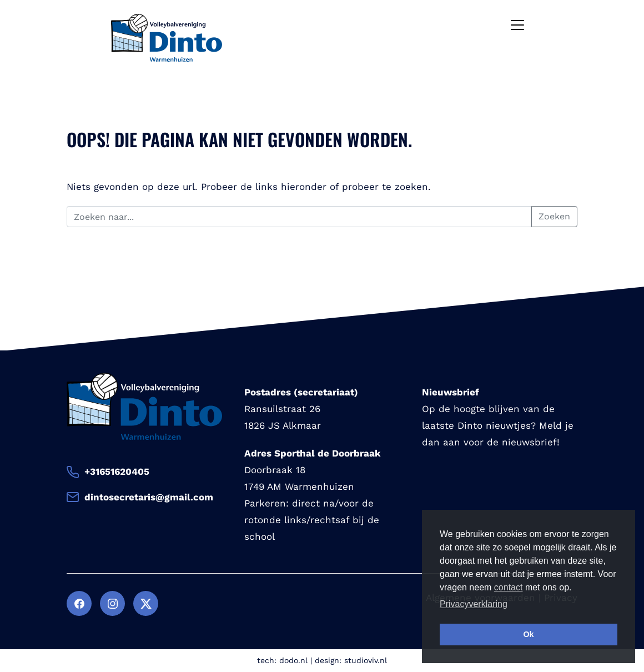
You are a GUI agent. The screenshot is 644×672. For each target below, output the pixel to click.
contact (509, 587)
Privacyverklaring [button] (474, 604)
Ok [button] (528, 634)
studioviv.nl (366, 660)
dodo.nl (293, 660)
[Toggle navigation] (517, 25)
